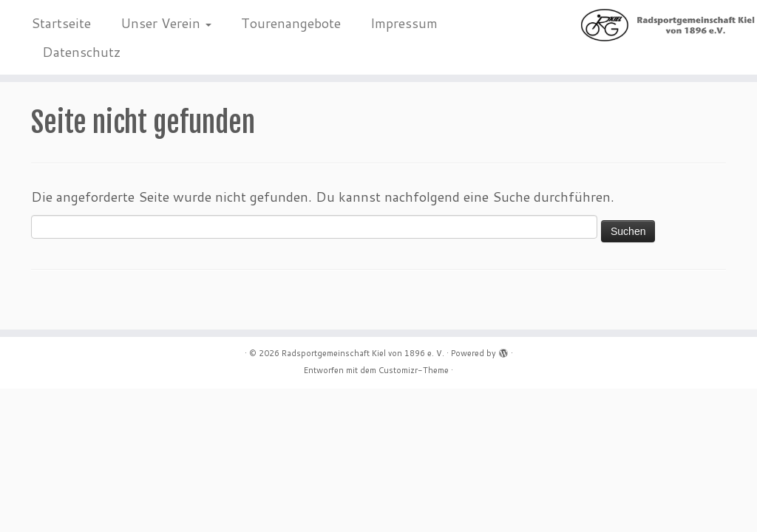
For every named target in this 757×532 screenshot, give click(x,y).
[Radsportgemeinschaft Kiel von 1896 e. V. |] (668, 25)
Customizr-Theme (414, 370)
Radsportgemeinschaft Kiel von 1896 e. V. (363, 353)
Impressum (404, 23)
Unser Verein (166, 23)
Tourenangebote (291, 23)
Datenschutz (82, 52)
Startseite (61, 23)
